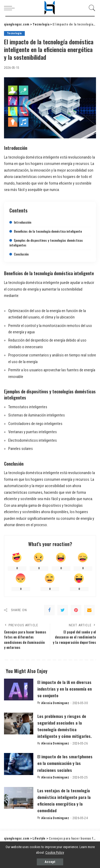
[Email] (89, 610)
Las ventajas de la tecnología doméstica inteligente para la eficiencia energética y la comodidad (64, 801)
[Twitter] (63, 610)
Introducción (23, 222)
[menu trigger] (11, 8)
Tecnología (14, 33)
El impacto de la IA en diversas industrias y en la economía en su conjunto (65, 689)
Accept (50, 862)
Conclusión (21, 254)
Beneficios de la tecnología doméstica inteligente (48, 231)
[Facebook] (49, 610)
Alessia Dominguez (55, 703)
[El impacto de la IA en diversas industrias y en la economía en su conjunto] (19, 690)
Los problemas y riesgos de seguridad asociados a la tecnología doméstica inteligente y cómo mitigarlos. (65, 726)
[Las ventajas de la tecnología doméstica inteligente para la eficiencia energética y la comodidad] (19, 798)
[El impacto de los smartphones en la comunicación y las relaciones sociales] (19, 764)
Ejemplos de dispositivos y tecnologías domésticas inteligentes (46, 243)
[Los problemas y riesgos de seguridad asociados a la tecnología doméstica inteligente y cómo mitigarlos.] (19, 724)
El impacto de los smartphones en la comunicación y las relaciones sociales (65, 763)
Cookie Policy (55, 852)
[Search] (91, 8)
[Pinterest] (76, 610)
